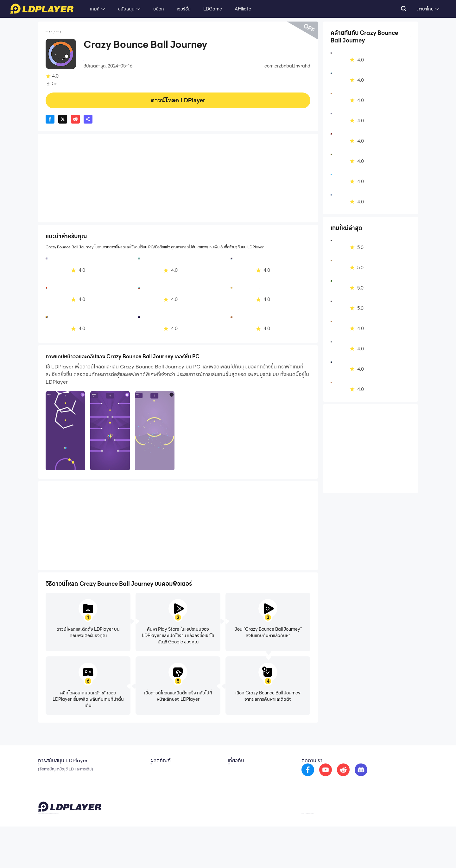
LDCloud (157, 770)
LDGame (213, 9)
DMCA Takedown (246, 789)
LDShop (156, 799)
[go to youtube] (348, 775)
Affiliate (243, 9)
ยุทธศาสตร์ (88, 32)
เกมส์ (95, 9)
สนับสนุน (126, 9)
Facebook (48, 780)
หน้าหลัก (53, 32)
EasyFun (157, 789)
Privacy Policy (336, 853)
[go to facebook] (330, 775)
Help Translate (405, 853)
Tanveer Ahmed (100, 60)
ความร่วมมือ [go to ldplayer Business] (239, 780)
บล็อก (159, 9)
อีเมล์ (43, 770)
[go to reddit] (366, 775)
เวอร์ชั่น (184, 9)
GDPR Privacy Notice (370, 853)
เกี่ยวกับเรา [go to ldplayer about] (238, 770)
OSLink (155, 780)
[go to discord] (383, 775)
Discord (46, 789)
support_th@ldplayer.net (199, 852)
